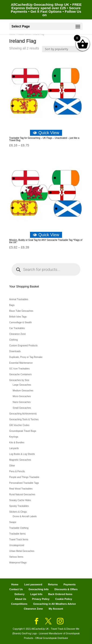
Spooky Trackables (19, 506)
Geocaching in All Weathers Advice (55, 604)
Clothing (14, 340)
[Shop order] (62, 49)
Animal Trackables (19, 299)
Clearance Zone (18, 334)
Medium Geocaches (23, 391)
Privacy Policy (41, 599)
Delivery (20, 594)
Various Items (16, 557)
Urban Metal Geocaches (22, 551)
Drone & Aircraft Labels (25, 516)
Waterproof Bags (18, 563)
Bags (12, 305)
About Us (21, 599)
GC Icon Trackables (20, 369)
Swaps (13, 522)
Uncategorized (17, 545)
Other (12, 466)
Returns (53, 584)
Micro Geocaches (22, 396)
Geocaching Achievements (23, 414)
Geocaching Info (39, 589)
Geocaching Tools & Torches (24, 419)
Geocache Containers (21, 374)
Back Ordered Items (60, 594)
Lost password (33, 584)
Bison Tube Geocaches (21, 311)
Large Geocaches (22, 385)
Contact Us (16, 589)
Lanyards (14, 448)
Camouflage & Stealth (21, 322)
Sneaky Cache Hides (20, 500)
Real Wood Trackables (21, 489)
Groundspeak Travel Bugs (23, 431)
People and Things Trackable (24, 477)
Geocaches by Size (19, 380)
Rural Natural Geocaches (22, 494)
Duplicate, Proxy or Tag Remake (26, 357)
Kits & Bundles (17, 443)
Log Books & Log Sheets (22, 454)
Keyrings (14, 437)
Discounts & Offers (66, 589)
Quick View (46, 133)
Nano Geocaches (22, 402)
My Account (56, 609)
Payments (69, 584)
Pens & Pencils (17, 471)
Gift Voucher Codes (19, 425)
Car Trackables (17, 328)
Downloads (15, 351)
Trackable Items (18, 534)
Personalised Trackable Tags (24, 483)
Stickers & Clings (18, 512)
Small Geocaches (22, 408)
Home (15, 584)
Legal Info (36, 594)
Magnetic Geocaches (20, 460)
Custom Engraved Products (23, 346)
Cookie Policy (64, 599)
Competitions (19, 604)
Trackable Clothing (19, 528)
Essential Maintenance (21, 363)
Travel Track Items (19, 540)
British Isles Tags (18, 317)
